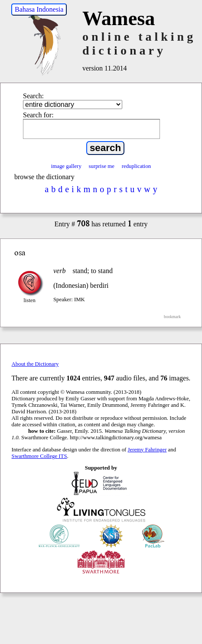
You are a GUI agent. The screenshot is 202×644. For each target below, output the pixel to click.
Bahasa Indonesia (39, 9)
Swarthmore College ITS (39, 456)
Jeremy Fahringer (147, 450)
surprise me (102, 166)
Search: (33, 96)
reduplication (137, 166)
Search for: (38, 115)
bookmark (172, 317)
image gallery (66, 166)
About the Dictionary (35, 364)
